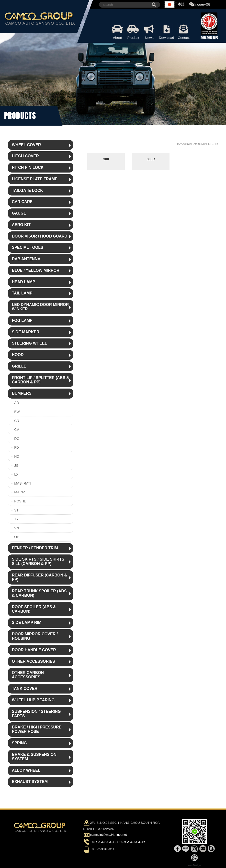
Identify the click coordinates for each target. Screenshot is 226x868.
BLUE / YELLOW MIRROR (35, 270)
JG (16, 466)
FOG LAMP (22, 320)
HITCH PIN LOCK (28, 168)
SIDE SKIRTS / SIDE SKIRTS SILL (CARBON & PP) (38, 561)
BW (17, 412)
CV (17, 430)
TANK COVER (25, 689)
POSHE (20, 501)
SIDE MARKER (25, 332)
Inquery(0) (200, 5)
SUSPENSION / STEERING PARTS (36, 714)
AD (17, 403)
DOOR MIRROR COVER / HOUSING (35, 636)
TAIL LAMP (22, 293)
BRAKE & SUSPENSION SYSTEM (34, 757)
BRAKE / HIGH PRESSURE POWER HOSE (37, 729)
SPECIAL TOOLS (27, 247)
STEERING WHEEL (29, 343)
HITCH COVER (25, 156)
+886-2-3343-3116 (132, 842)
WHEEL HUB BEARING (33, 700)
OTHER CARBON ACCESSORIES (28, 675)
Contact (184, 31)
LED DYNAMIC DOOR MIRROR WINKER (40, 307)
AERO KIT (21, 225)
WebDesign (194, 865)
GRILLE (19, 366)
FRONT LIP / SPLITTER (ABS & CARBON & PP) (40, 380)
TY (16, 519)
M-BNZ (20, 492)
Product (133, 31)
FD (17, 447)
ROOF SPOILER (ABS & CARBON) (34, 609)
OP (17, 537)
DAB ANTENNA (26, 259)
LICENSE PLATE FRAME (34, 179)
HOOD (18, 355)
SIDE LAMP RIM (27, 623)
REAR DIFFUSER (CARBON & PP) (39, 577)
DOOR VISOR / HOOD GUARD (40, 236)
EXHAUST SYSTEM (30, 782)
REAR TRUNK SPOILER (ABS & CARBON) (39, 593)
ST (16, 510)
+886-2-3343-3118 (103, 842)
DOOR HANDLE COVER (34, 650)
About (118, 31)
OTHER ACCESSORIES (33, 661)
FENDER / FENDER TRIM (35, 548)
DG (17, 439)
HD (17, 456)
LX (16, 474)
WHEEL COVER (26, 145)
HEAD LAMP (23, 282)
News (149, 31)
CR (17, 421)
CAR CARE (22, 202)
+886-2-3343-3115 (103, 849)
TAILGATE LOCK (27, 190)
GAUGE (19, 213)
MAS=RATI (23, 483)
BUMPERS (22, 393)
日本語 (175, 5)
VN (17, 528)
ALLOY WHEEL (26, 770)
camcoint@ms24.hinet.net (108, 835)
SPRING (19, 743)
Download (167, 31)
